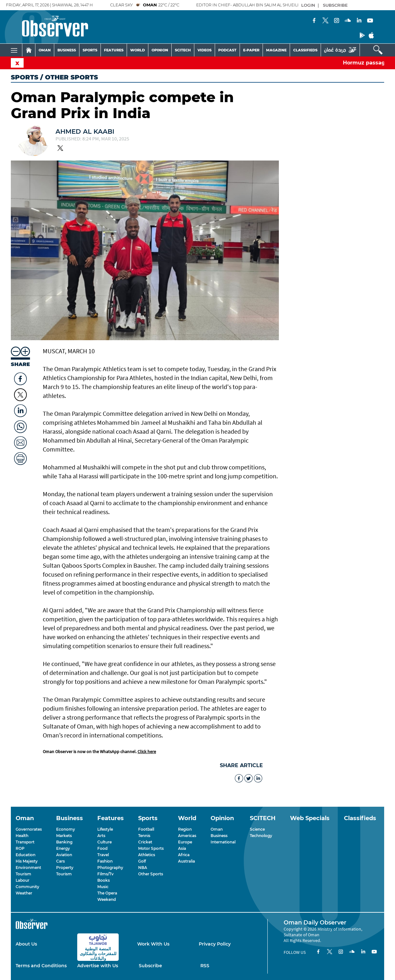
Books (104, 880)
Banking (64, 842)
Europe (185, 842)
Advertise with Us (98, 966)
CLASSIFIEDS (305, 50)
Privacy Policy (215, 944)
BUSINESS (67, 50)
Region (185, 829)
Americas (187, 836)
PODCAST (227, 50)
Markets (64, 836)
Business (219, 836)
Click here (147, 752)
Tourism (23, 874)
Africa (184, 855)
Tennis (144, 836)
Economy (66, 829)
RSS (205, 966)
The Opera (107, 893)
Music (103, 887)
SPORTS (90, 50)
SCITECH (183, 50)
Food (102, 848)
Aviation (64, 855)
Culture (104, 842)
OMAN (45, 50)
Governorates (29, 829)
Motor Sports (151, 848)
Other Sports (151, 874)
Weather (24, 893)
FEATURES (114, 50)
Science (257, 829)
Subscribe (150, 966)
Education (26, 855)
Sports (25, 77)
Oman (217, 829)
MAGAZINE (276, 50)
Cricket (145, 842)
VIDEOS (205, 50)
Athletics (147, 855)
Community (27, 887)
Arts (101, 836)
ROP (20, 848)
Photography (110, 868)
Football (146, 829)
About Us (26, 944)
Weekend (107, 899)
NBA (143, 868)
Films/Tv (105, 874)
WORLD (138, 50)
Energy (63, 848)
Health (22, 836)
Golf (142, 861)
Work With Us (153, 944)
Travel (103, 855)
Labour (22, 880)
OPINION (160, 50)
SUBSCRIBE (335, 5)
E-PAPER (251, 50)
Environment (28, 868)
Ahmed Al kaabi (85, 131)
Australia (186, 861)
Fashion (105, 861)
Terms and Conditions (41, 966)
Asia (182, 848)
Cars (60, 861)
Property (65, 868)
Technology (261, 836)
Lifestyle (105, 829)
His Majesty (27, 861)
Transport (25, 842)
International (223, 842)
